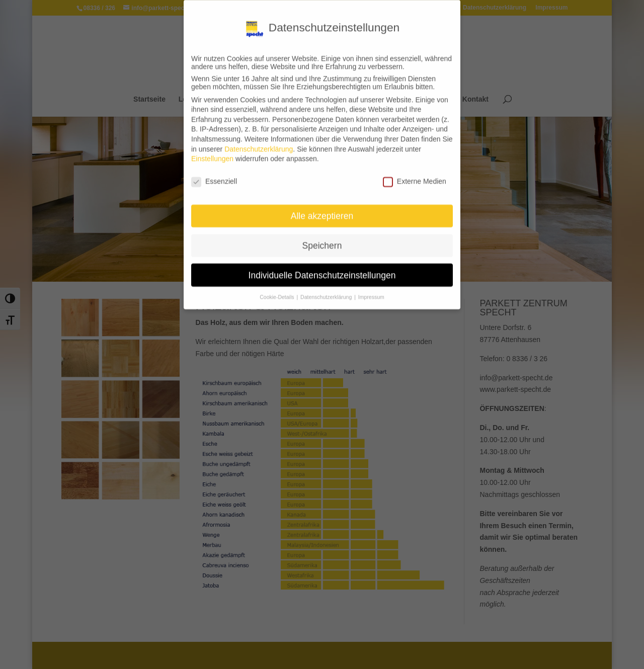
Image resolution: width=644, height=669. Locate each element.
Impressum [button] (371, 291)
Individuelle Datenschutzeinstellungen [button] (322, 269)
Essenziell (214, 175)
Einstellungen (212, 152)
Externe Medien (415, 175)
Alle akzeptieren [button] (322, 209)
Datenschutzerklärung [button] (327, 291)
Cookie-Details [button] (277, 291)
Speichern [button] (322, 239)
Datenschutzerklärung (259, 142)
